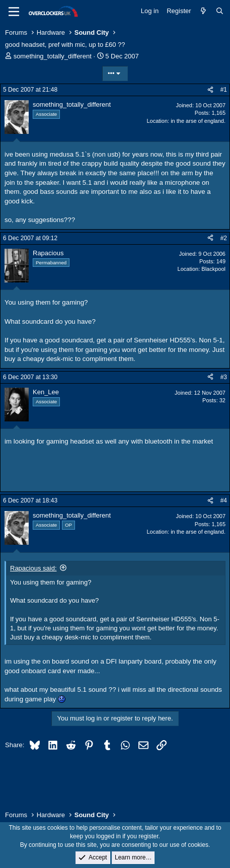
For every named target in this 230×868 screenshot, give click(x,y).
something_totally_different (53, 56)
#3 (224, 377)
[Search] (220, 11)
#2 (224, 238)
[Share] (210, 90)
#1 (224, 90)
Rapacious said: (33, 568)
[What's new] (204, 11)
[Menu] (14, 12)
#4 (224, 500)
